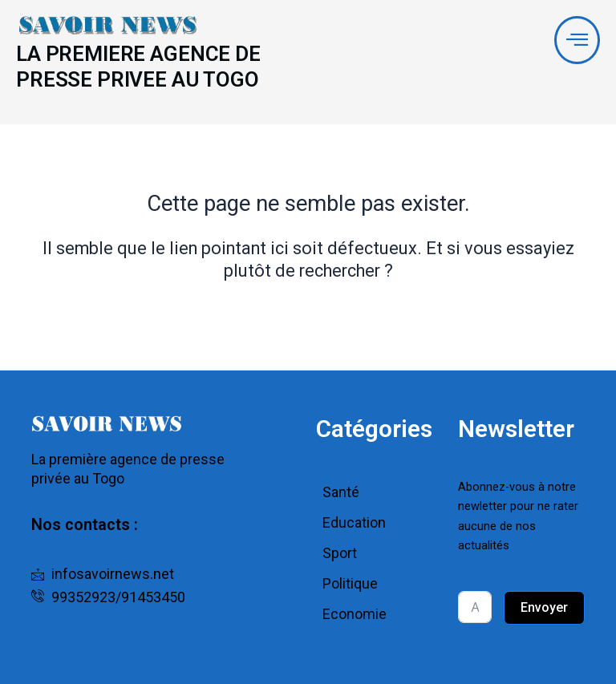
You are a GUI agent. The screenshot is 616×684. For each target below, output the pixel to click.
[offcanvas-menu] (576, 41)
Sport (340, 554)
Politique (350, 584)
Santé (341, 493)
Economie (355, 615)
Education (354, 523)
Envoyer (544, 608)
